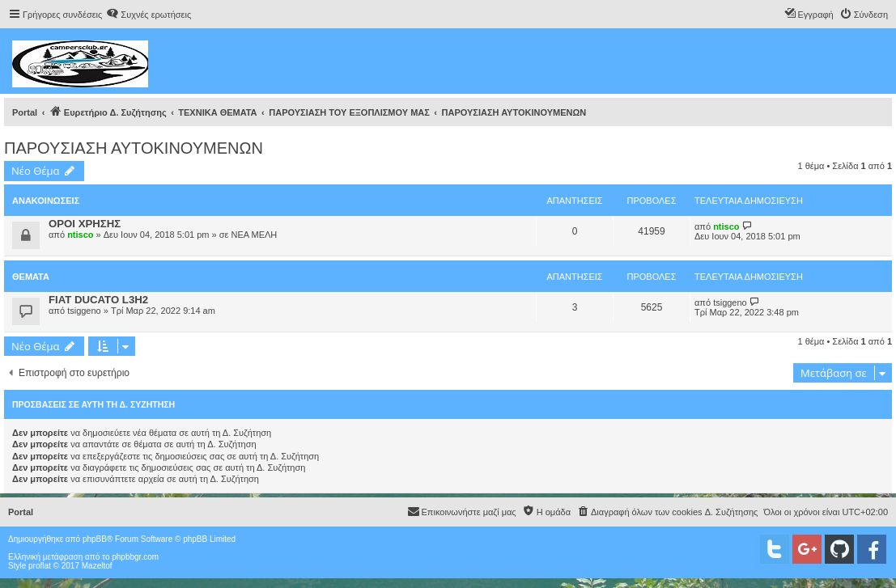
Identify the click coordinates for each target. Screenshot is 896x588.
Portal (25, 112)
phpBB (95, 539)
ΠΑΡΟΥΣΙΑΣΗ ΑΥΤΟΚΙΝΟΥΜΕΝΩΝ (134, 148)
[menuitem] (149, 15)
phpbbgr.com (135, 557)
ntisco (80, 235)
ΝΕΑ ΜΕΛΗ (254, 235)
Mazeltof (97, 566)
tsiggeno (84, 311)
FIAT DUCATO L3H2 (98, 300)
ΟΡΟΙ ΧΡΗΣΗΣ (85, 224)
